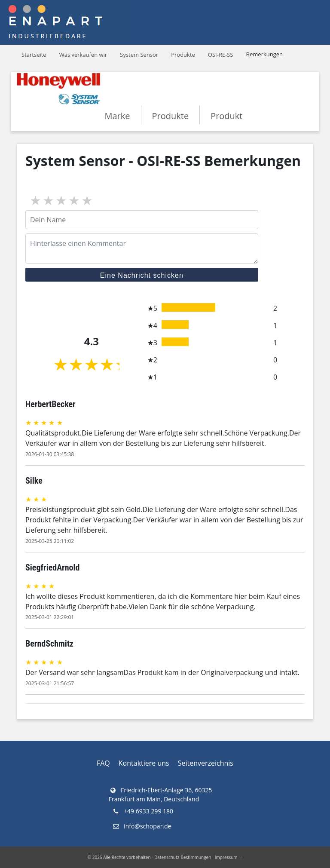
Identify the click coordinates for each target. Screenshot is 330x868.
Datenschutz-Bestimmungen (183, 857)
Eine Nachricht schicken (142, 275)
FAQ (103, 763)
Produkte (183, 55)
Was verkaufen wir (83, 55)
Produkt (226, 116)
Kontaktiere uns (144, 763)
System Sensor (139, 55)
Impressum (226, 857)
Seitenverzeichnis (206, 763)
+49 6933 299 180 (142, 811)
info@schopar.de (142, 826)
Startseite (34, 55)
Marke (118, 116)
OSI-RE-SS (221, 55)
